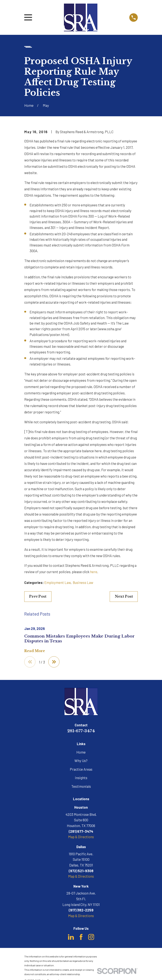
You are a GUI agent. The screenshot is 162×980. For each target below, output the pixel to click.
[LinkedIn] (71, 937)
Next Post (124, 596)
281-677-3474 (81, 731)
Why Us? (81, 761)
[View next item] (54, 662)
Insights (81, 778)
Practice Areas (81, 769)
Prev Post (38, 596)
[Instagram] (91, 937)
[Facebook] (81, 937)
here (94, 572)
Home (81, 752)
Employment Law (57, 582)
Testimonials (81, 786)
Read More (35, 651)
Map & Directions (81, 837)
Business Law (83, 582)
